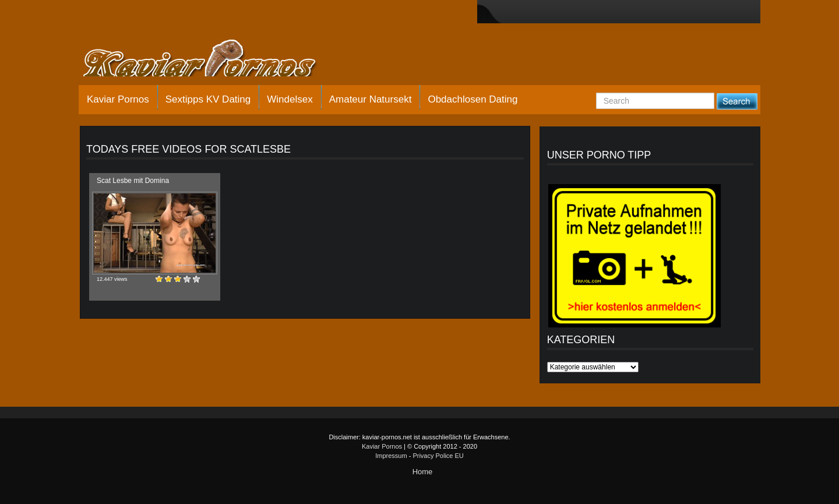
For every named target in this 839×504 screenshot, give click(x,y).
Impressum (391, 456)
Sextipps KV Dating (208, 99)
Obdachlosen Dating (473, 99)
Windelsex (290, 99)
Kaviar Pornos (118, 99)
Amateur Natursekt (371, 99)
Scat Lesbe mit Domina (133, 181)
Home (423, 472)
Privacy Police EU (438, 456)
